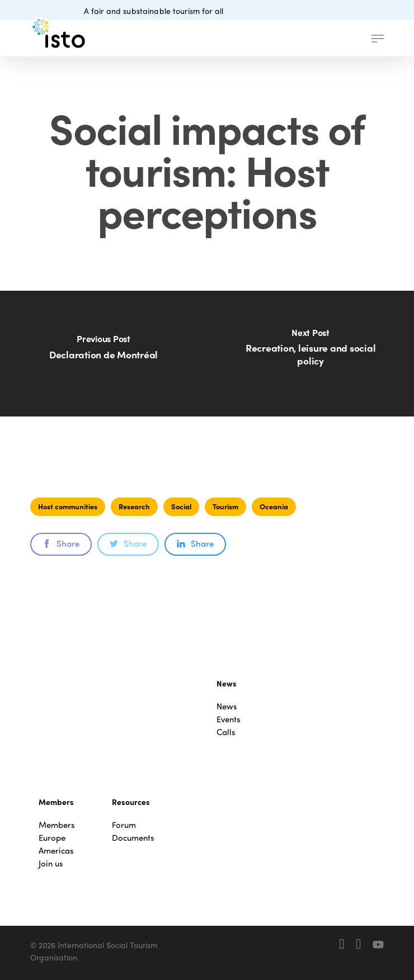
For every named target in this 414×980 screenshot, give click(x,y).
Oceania (274, 506)
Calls (226, 732)
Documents (133, 838)
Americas (56, 851)
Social (181, 506)
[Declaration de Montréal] (103, 354)
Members (57, 825)
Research (134, 506)
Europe (52, 838)
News (227, 706)
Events (229, 719)
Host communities (68, 506)
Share (61, 543)
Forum (124, 825)
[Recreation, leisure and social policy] (310, 354)
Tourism (225, 506)
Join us (51, 863)
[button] (378, 39)
